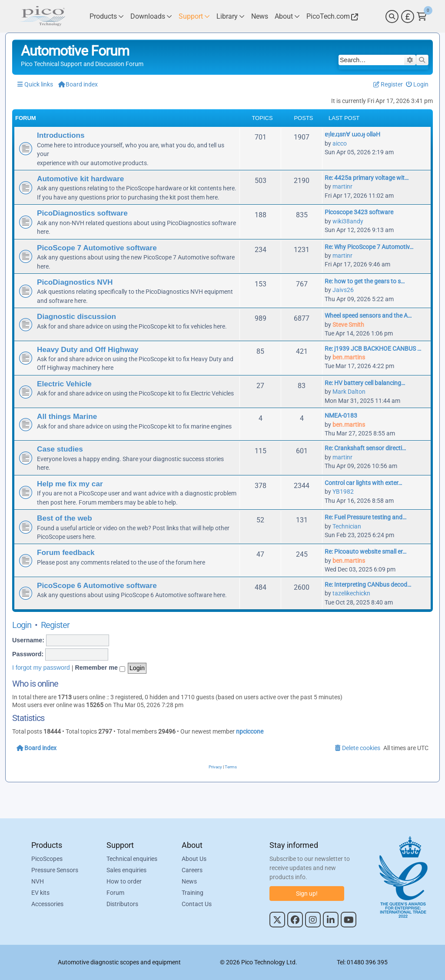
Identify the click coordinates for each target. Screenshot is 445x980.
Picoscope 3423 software (359, 212)
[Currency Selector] (408, 17)
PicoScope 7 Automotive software (97, 248)
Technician (347, 526)
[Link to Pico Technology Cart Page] (422, 17)
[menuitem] (417, 85)
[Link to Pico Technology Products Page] (107, 16)
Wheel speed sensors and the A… (368, 316)
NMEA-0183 (341, 415)
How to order (124, 881)
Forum (115, 893)
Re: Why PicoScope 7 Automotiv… (369, 247)
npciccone (250, 731)
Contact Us (197, 904)
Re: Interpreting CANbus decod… (368, 585)
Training (193, 893)
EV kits (40, 893)
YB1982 (343, 492)
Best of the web (65, 518)
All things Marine (67, 416)
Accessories (47, 904)
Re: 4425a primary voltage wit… (367, 178)
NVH (38, 881)
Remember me (100, 668)
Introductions (61, 135)
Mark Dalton (349, 392)
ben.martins (349, 357)
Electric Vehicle (64, 384)
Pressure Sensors (55, 870)
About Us (194, 859)
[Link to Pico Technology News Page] (260, 16)
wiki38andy (348, 221)
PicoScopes (47, 859)
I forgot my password (41, 668)
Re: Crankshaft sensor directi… (365, 448)
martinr (342, 186)
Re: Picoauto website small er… (365, 551)
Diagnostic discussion (76, 316)
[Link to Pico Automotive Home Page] (42, 16)
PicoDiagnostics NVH (75, 282)
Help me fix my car (70, 484)
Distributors (122, 904)
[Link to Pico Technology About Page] (287, 16)
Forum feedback (66, 552)
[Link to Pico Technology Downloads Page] (151, 16)
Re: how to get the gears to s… (365, 281)
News (189, 881)
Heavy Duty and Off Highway (88, 349)
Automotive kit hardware (80, 179)
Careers (192, 870)
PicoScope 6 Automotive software (97, 585)
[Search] (392, 17)
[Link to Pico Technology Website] (331, 16)
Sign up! (307, 894)
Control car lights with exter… (363, 483)
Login (22, 625)
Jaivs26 (343, 290)
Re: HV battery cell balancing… (365, 383)
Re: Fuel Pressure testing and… (365, 517)
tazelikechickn (351, 593)
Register (55, 625)
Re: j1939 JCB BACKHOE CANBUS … (373, 349)
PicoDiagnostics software (82, 213)
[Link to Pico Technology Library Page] (231, 16)
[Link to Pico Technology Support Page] (194, 16)
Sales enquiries (126, 870)
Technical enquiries (132, 859)
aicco (340, 143)
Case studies (60, 449)
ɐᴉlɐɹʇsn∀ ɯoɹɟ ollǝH (352, 134)
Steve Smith (348, 325)
